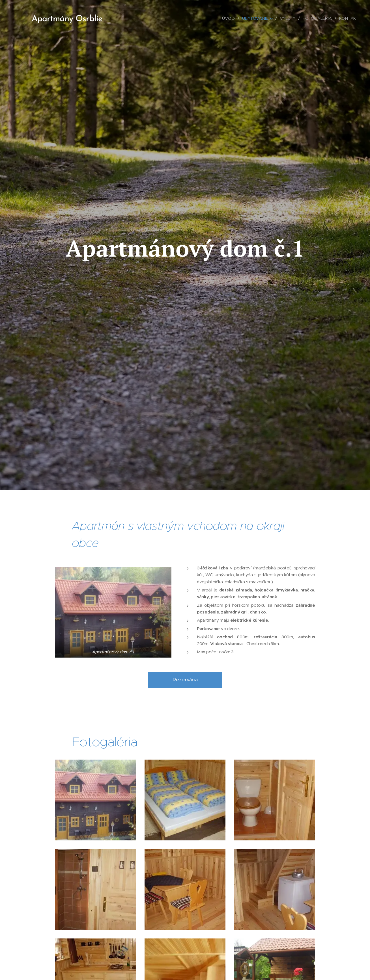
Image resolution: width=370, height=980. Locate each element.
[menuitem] (230, 18)
